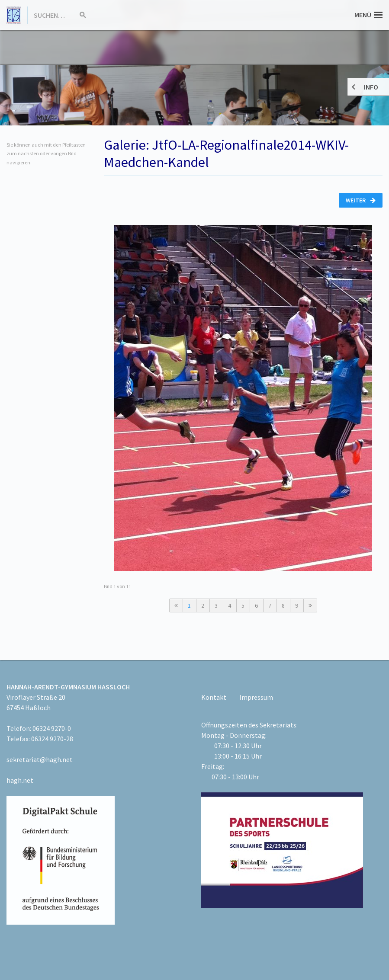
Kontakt (214, 697)
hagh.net (20, 780)
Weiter (361, 200)
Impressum (256, 697)
